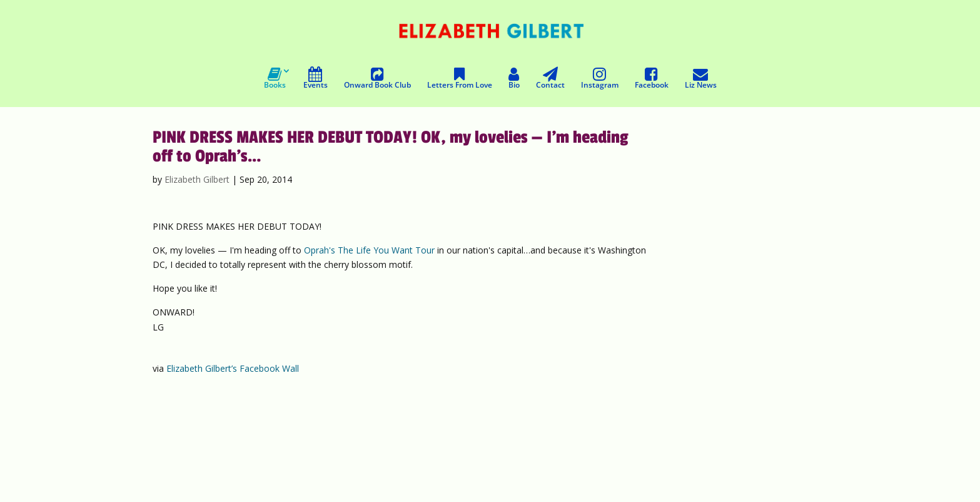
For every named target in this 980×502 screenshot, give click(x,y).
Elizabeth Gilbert (197, 179)
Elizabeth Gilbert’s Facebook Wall (233, 368)
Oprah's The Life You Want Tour (369, 250)
